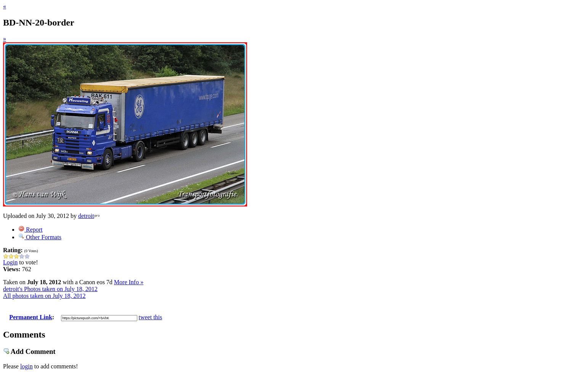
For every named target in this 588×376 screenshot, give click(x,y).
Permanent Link (31, 317)
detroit (86, 216)
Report (31, 230)
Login (10, 262)
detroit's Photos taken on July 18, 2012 (50, 289)
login (27, 366)
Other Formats (40, 237)
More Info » (129, 282)
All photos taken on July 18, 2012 (44, 296)
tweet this (151, 317)
